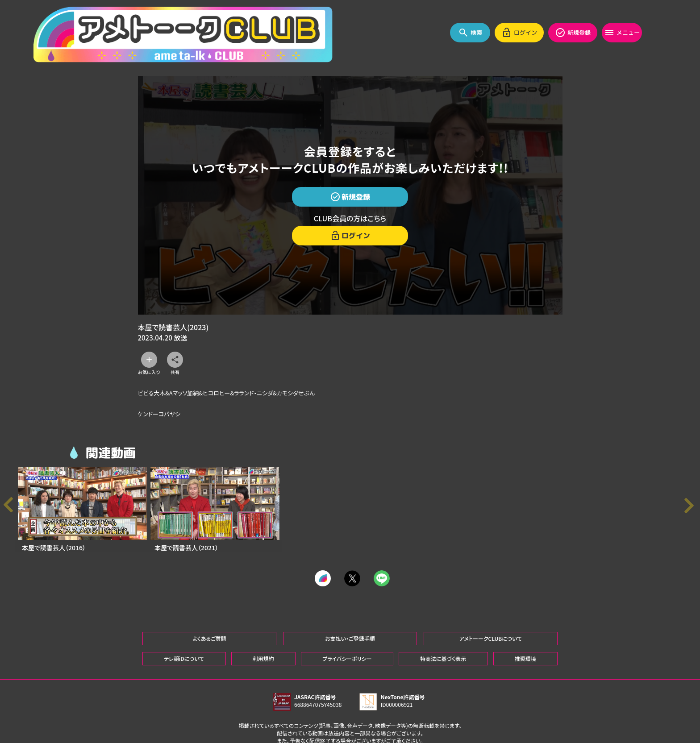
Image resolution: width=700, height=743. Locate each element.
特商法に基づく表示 (443, 627)
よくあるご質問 (209, 607)
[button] (691, 506)
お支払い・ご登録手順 (350, 607)
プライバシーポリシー (347, 627)
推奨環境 (525, 627)
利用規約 (263, 627)
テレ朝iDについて (184, 627)
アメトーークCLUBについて (491, 607)
